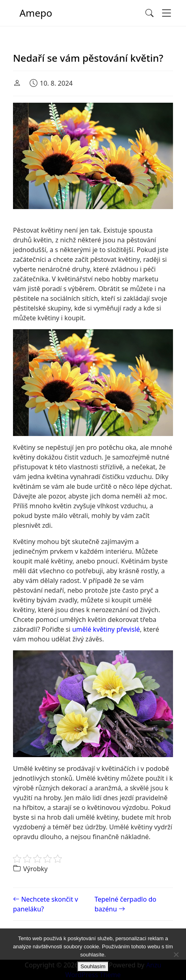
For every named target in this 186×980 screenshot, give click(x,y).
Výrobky (35, 869)
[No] (176, 954)
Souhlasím (93, 966)
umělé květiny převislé (106, 629)
